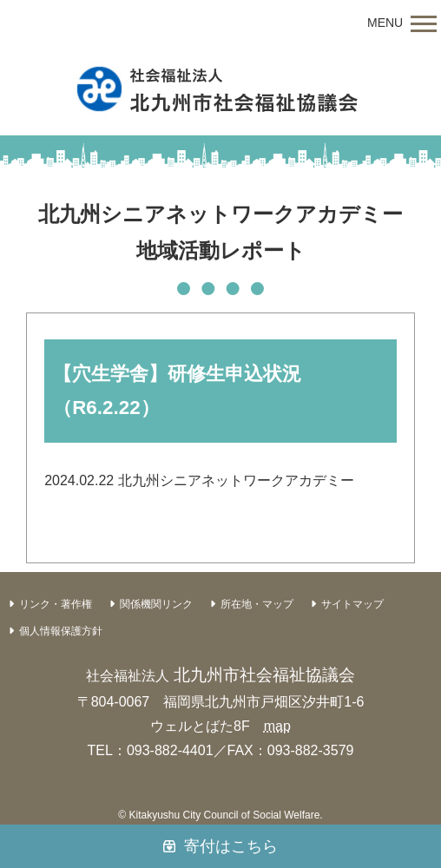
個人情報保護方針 (61, 631)
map (277, 726)
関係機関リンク (156, 604)
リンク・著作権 (56, 604)
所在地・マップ (257, 604)
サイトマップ (352, 604)
